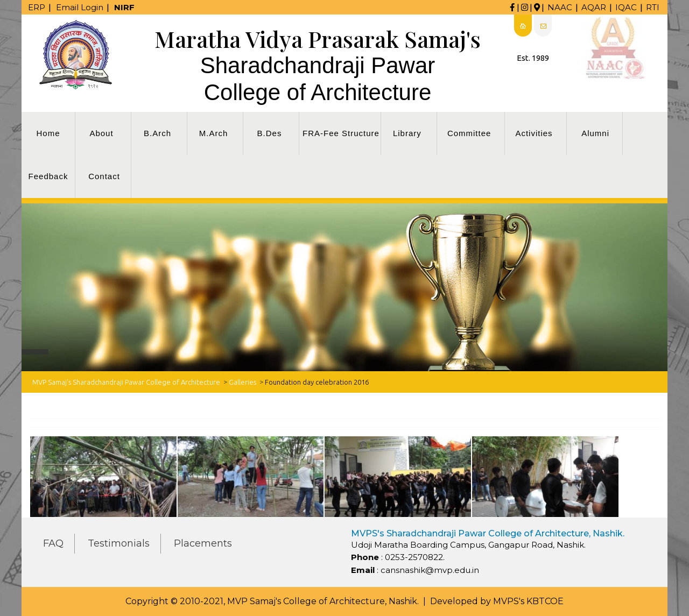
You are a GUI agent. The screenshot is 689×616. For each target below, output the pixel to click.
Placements (203, 543)
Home (48, 133)
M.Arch (214, 133)
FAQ (53, 543)
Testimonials (119, 543)
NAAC (560, 7)
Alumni (595, 133)
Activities (534, 133)
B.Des (270, 133)
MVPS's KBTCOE (528, 601)
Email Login (80, 7)
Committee (469, 133)
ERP (37, 7)
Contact (104, 176)
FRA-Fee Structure (341, 133)
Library (407, 133)
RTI (653, 7)
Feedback (48, 176)
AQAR (594, 7)
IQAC (626, 7)
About (101, 133)
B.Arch (157, 133)
